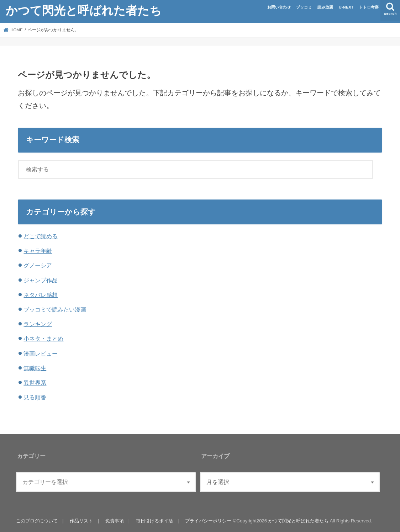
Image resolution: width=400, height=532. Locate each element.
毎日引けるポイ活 (154, 521)
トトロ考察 (369, 7)
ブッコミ (304, 7)
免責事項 (114, 521)
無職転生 (35, 368)
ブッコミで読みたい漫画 (55, 309)
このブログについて (37, 521)
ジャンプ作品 (41, 280)
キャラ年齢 (38, 251)
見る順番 (35, 397)
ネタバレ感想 (41, 295)
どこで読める (41, 236)
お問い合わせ (279, 7)
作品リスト (81, 521)
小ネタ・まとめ (43, 339)
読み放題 (325, 7)
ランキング (38, 324)
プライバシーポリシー (208, 521)
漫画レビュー (41, 353)
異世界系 (35, 383)
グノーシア (38, 265)
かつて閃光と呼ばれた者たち (84, 10)
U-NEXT (346, 7)
